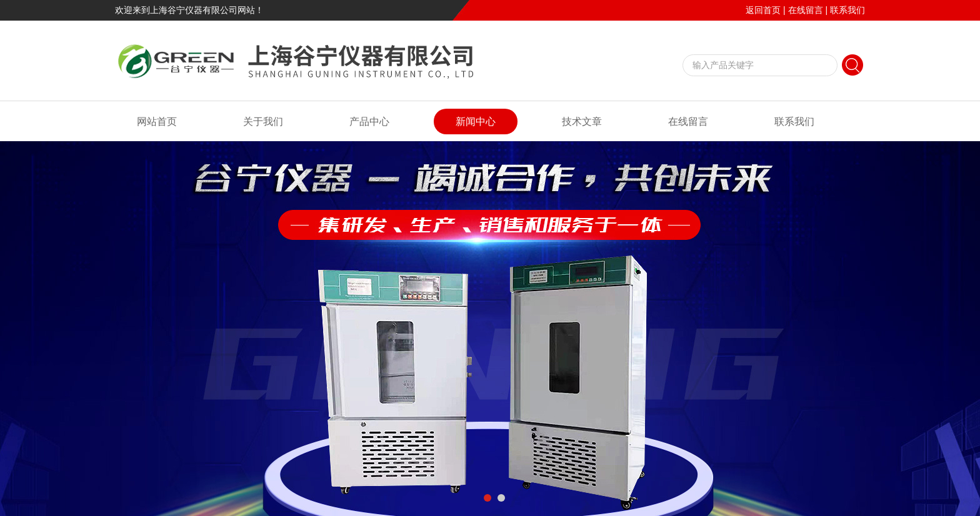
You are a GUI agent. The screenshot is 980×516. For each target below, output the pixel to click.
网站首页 (157, 122)
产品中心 (369, 122)
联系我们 (847, 10)
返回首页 (763, 10)
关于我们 (263, 122)
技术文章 (582, 122)
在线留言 (806, 10)
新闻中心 (476, 122)
